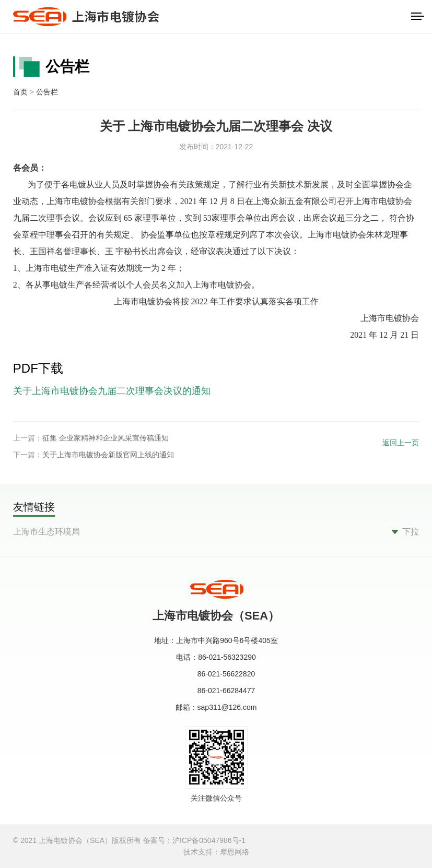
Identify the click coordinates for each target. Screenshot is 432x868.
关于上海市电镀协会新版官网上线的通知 (108, 455)
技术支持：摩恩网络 (216, 852)
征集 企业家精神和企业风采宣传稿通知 (106, 438)
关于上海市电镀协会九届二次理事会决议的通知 (112, 391)
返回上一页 (401, 443)
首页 (20, 92)
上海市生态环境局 (46, 532)
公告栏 (47, 92)
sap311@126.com (227, 707)
